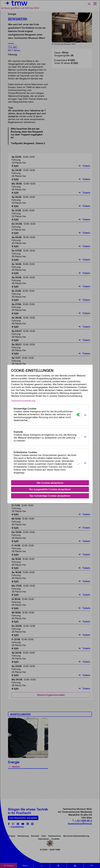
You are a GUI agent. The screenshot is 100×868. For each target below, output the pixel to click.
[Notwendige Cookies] (79, 415)
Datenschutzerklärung (23, 401)
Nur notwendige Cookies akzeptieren (50, 496)
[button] (85, 415)
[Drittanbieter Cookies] (79, 463)
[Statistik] (79, 436)
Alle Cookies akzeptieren (50, 483)
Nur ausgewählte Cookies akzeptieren (50, 489)
